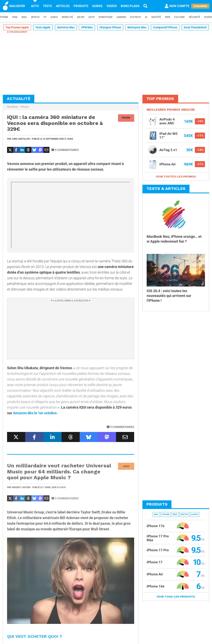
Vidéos (112, 6)
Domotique (106, 17)
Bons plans (130, 6)
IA (146, 17)
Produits (81, 6)
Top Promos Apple (17, 27)
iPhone (25, 107)
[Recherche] (145, 6)
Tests (47, 6)
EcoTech (135, 17)
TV (45, 17)
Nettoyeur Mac (137, 27)
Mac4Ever (12, 107)
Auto (91, 17)
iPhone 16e (156, 586)
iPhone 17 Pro (158, 550)
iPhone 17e (156, 526)
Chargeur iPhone (110, 27)
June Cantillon (21, 139)
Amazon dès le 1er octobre (35, 413)
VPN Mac (87, 27)
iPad (15, 17)
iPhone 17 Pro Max (158, 538)
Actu (35, 6)
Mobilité (67, 17)
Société (156, 17)
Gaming (121, 17)
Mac (24, 17)
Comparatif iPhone (165, 27)
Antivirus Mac (66, 27)
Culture (180, 17)
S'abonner (200, 6)
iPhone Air (155, 574)
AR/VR (81, 17)
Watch (35, 17)
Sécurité (194, 17)
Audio (54, 17)
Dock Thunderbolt (195, 27)
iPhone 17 (155, 562)
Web (168, 17)
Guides (97, 6)
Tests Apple (43, 27)
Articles (63, 6)
